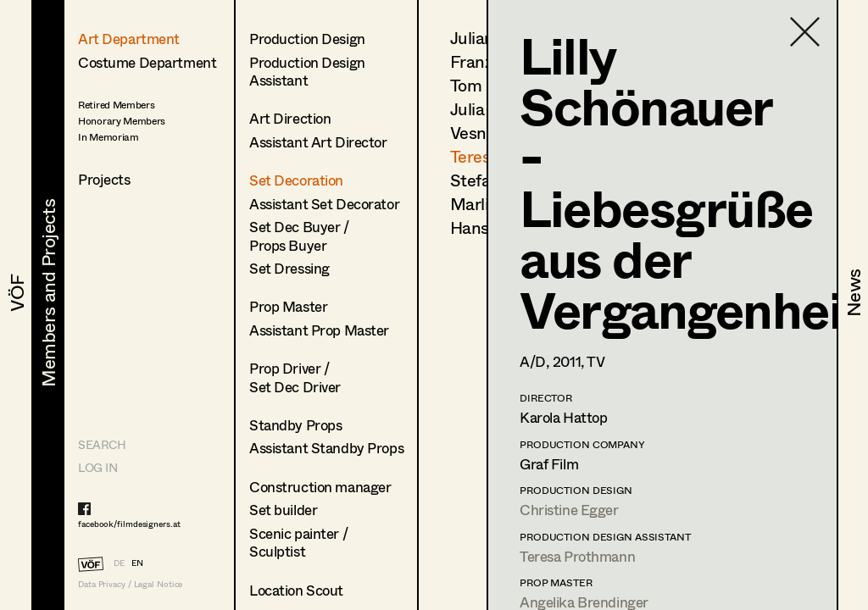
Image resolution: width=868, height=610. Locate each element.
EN (137, 563)
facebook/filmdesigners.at (129, 524)
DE (119, 563)
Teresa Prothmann (577, 556)
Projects (104, 179)
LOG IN (97, 467)
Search (102, 444)
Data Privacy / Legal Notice (130, 584)
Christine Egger (569, 510)
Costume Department (147, 62)
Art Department (129, 39)
